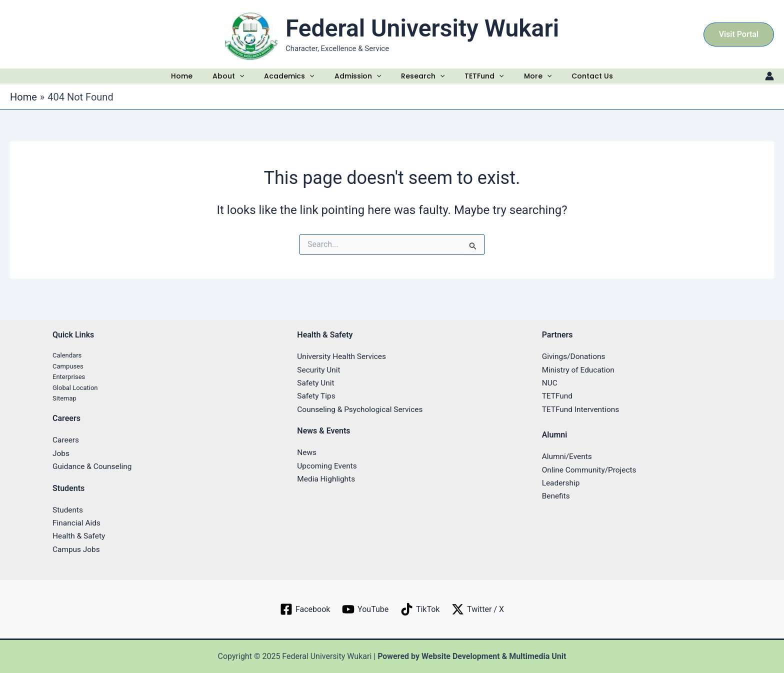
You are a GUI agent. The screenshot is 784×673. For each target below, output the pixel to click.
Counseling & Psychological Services (362, 409)
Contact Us (592, 81)
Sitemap (64, 398)
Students (68, 510)
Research (423, 81)
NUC (550, 383)
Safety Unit (316, 383)
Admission (357, 81)
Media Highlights (327, 479)
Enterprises (69, 377)
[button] (739, 34)
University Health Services (343, 357)
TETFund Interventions (582, 409)
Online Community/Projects (591, 470)
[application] (238, 81)
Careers (66, 440)
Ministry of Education (580, 370)
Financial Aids (77, 523)
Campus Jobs (77, 549)
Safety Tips (317, 396)
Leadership (562, 483)
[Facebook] (304, 610)
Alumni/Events (568, 457)
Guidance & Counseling (93, 467)
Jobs (61, 453)
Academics (287, 81)
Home (180, 81)
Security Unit (319, 370)
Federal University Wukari (422, 28)
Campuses (68, 366)
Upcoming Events (328, 466)
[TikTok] (420, 610)
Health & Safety (80, 536)
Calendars (67, 356)
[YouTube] (365, 610)
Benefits (556, 496)
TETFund (485, 81)
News (307, 453)
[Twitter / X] (478, 610)
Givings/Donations (575, 357)
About (226, 81)
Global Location (75, 388)
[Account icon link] (769, 81)
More (538, 81)
